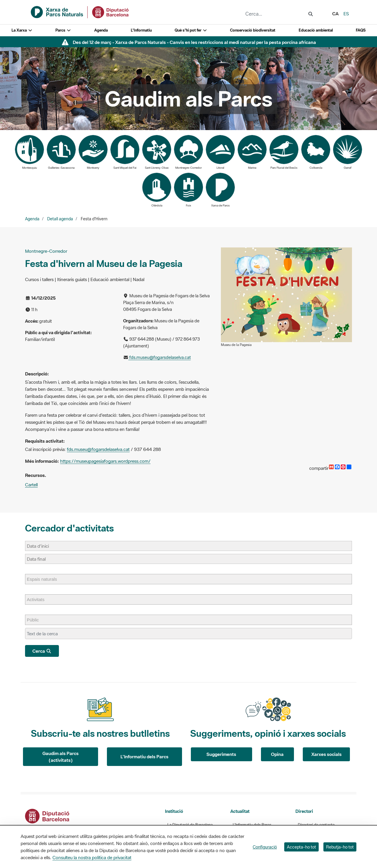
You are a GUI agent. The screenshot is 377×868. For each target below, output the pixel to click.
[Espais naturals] (45, 579)
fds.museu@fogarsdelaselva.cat (160, 357)
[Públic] (36, 620)
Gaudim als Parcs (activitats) (61, 757)
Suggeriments (221, 754)
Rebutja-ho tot (340, 847)
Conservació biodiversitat (253, 30)
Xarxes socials (326, 754)
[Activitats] (39, 599)
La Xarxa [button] (22, 30)
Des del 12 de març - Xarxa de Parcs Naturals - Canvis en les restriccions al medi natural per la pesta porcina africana (194, 42)
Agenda (101, 30)
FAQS (361, 30)
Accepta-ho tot (301, 847)
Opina (277, 754)
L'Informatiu (141, 30)
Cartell (31, 485)
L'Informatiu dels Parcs (144, 757)
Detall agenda (60, 219)
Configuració (265, 847)
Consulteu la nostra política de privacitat (92, 857)
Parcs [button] (63, 30)
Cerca (42, 651)
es (346, 14)
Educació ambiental (316, 30)
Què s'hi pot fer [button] (191, 30)
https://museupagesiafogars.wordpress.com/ (105, 461)
